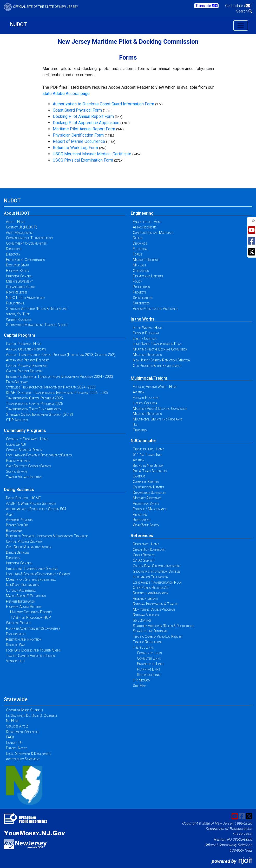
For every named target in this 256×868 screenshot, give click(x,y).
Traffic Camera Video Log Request (31, 656)
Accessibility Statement (23, 759)
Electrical (140, 249)
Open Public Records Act (151, 588)
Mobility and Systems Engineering (31, 579)
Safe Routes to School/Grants (28, 466)
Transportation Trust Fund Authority (34, 409)
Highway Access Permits (24, 607)
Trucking (140, 430)
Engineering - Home (147, 222)
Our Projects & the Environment (157, 366)
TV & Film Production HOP (31, 617)
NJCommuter (143, 441)
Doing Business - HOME (23, 498)
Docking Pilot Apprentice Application (86, 123)
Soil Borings (142, 620)
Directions (14, 249)
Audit (10, 514)
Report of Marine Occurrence (79, 141)
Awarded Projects (19, 520)
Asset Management (20, 233)
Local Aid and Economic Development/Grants (39, 455)
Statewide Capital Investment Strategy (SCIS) (40, 414)
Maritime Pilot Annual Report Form (84, 129)
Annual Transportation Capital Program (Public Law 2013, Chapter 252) (61, 355)
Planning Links (148, 669)
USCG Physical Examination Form (83, 160)
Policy (137, 281)
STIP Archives (17, 420)
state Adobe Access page (66, 94)
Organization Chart (21, 287)
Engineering (142, 213)
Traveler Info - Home (148, 449)
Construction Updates (148, 487)
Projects (139, 292)
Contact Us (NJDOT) (22, 227)
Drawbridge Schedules (149, 493)
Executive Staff (17, 265)
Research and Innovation (24, 639)
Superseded (141, 303)
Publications (15, 303)
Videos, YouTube (18, 314)
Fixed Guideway (17, 382)
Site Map (139, 686)
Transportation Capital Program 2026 (34, 404)
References (142, 536)
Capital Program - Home (24, 344)
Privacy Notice (17, 748)
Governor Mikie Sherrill (25, 710)
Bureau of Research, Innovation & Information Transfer (47, 536)
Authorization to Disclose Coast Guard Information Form (103, 104)
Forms (137, 254)
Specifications (143, 298)
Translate (206, 6)
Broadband (14, 531)
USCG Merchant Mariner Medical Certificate (92, 154)
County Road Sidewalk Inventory (157, 566)
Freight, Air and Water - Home (155, 387)
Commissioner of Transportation (29, 238)
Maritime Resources (147, 355)
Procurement (16, 634)
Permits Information (21, 601)
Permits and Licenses (148, 276)
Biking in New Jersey (148, 465)
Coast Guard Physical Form (77, 110)
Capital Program (19, 335)
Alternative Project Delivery (27, 360)
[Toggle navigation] (241, 25)
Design (138, 238)
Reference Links (149, 675)
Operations (141, 271)
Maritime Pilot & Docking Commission (160, 349)
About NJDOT (17, 213)
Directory (13, 254)
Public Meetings (18, 461)
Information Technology (151, 577)
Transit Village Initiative (24, 477)
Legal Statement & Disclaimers (28, 754)
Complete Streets (146, 482)
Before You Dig (17, 525)
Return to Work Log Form (75, 148)
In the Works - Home (148, 328)
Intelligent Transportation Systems (32, 569)
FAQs (10, 737)
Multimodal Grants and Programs (158, 419)
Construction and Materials (153, 233)
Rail (136, 425)
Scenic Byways (17, 471)
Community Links (149, 653)
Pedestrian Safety (146, 503)
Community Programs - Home (27, 439)
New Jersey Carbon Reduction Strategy (162, 360)
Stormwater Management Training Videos (37, 325)
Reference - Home (146, 544)
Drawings (140, 243)
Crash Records (144, 555)
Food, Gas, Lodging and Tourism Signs (33, 650)
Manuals (139, 265)
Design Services (18, 552)
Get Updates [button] (238, 6)
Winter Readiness (19, 320)
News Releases (17, 292)
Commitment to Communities (26, 243)
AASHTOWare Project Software (31, 503)
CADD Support (144, 560)
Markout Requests (146, 260)
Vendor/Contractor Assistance (155, 309)
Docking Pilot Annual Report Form (83, 116)
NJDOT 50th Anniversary (26, 298)
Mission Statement (19, 281)
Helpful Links (143, 647)
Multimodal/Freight (149, 378)
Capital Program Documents (27, 366)
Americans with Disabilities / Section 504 (36, 509)
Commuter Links (149, 658)
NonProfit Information (23, 585)
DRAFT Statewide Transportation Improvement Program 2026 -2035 (57, 393)
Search (244, 11)
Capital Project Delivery (24, 371)
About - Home (16, 222)
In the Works (143, 319)
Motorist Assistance (147, 498)
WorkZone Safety (146, 525)
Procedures (141, 287)
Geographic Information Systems (156, 571)
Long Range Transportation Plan (157, 344)
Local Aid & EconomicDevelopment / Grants (38, 574)
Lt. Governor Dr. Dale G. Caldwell (32, 716)
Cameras (139, 476)
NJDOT (19, 24)
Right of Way (16, 645)
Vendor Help (15, 661)
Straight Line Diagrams (150, 631)
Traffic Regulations (147, 642)
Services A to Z (17, 726)
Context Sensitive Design (24, 450)
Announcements (145, 227)
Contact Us (14, 743)
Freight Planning (146, 333)
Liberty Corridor (145, 339)
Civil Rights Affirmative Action (29, 547)
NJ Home (13, 721)
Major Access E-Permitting (26, 596)
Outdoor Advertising (21, 590)
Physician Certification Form (78, 135)
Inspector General (19, 276)
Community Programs (25, 430)
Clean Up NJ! (16, 444)
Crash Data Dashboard (149, 550)
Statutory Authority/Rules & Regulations (37, 309)
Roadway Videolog (146, 615)
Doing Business (19, 490)
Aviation (139, 392)
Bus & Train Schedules (150, 471)
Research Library (146, 598)
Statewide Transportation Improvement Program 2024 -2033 (51, 387)
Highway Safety (18, 271)
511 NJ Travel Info (147, 455)
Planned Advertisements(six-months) (33, 628)
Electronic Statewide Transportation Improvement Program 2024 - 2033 (60, 376)
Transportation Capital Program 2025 (34, 398)
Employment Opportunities (25, 260)
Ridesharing (142, 520)
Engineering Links (150, 664)
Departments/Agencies (22, 732)
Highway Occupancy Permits (31, 612)
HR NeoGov (141, 680)
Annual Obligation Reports (26, 349)
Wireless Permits (19, 623)
